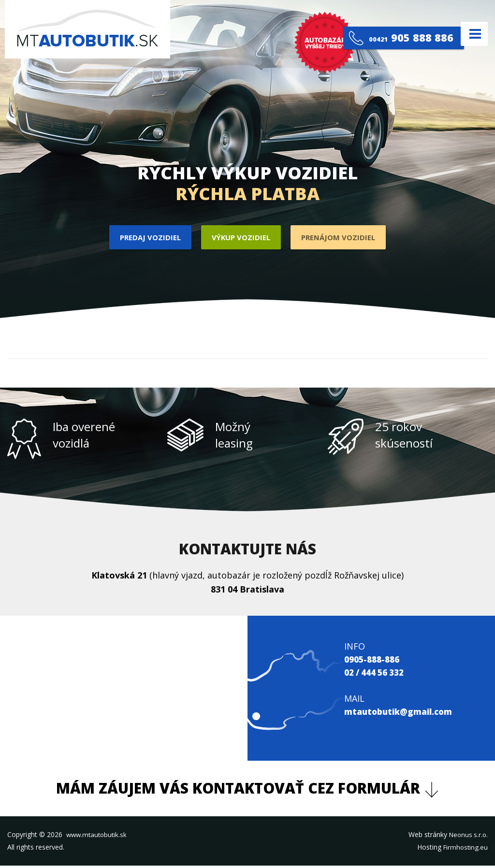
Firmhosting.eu (465, 849)
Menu (470, 34)
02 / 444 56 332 (378, 674)
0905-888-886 (374, 661)
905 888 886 (397, 34)
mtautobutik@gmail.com (402, 713)
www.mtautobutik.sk (98, 836)
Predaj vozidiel (146, 238)
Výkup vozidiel (240, 238)
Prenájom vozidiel (343, 238)
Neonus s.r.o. (467, 836)
